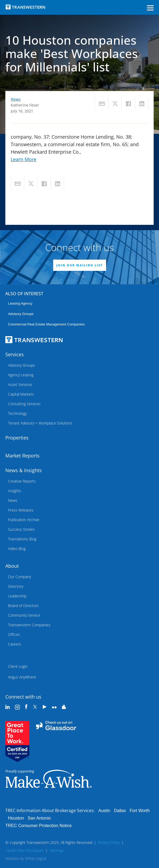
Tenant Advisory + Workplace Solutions (40, 423)
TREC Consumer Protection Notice (38, 826)
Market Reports (22, 456)
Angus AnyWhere (22, 677)
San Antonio (39, 818)
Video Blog (17, 549)
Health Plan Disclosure (25, 850)
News (16, 99)
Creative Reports (22, 481)
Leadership (17, 596)
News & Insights (24, 470)
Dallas (120, 811)
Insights (15, 491)
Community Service (24, 615)
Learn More (24, 159)
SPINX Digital (36, 858)
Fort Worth (140, 811)
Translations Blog (22, 539)
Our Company (20, 577)
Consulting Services (24, 404)
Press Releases (21, 510)
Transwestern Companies (29, 625)
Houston (16, 818)
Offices (14, 634)
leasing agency (20, 303)
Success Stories (21, 529)
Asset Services (20, 384)
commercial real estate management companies (46, 324)
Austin (104, 811)
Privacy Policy (109, 842)
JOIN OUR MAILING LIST (80, 265)
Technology (17, 413)
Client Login (18, 666)
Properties (17, 438)
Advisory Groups (21, 314)
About (12, 566)
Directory (16, 586)
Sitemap (57, 850)
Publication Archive (24, 520)
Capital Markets (21, 394)
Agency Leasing (21, 375)
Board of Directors (23, 606)
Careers (15, 644)
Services (15, 354)
